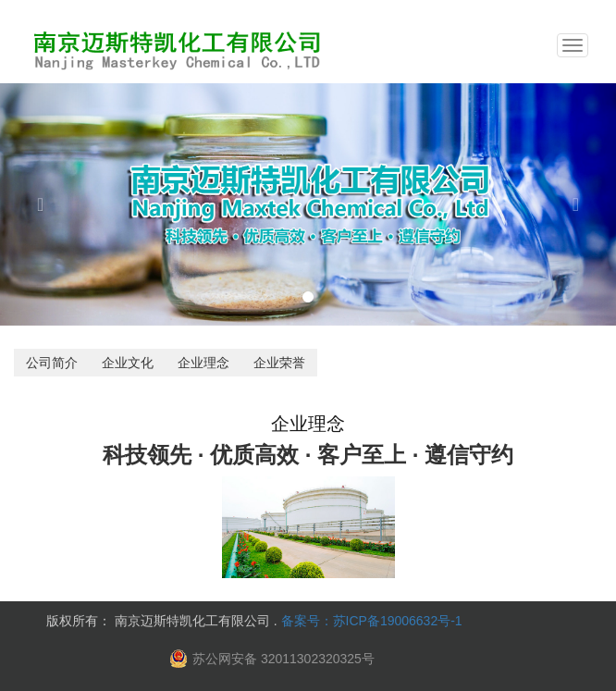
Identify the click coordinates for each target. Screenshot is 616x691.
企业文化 (128, 363)
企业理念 (203, 363)
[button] (46, 204)
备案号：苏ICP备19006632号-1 (372, 621)
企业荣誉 (279, 363)
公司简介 (52, 363)
